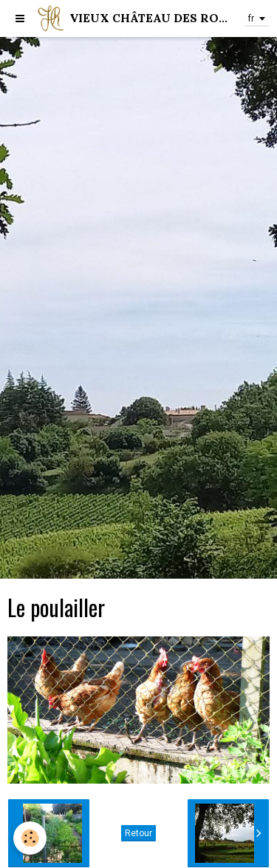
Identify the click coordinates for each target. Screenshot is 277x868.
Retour (138, 833)
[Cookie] (30, 838)
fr (251, 18)
